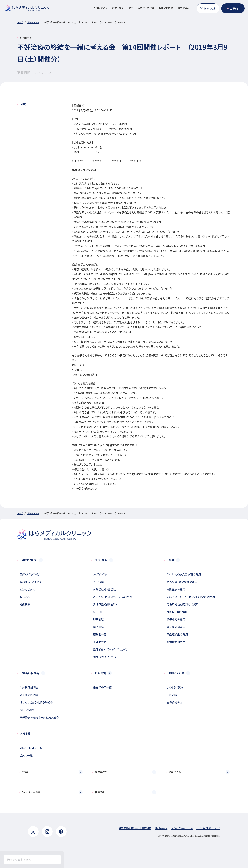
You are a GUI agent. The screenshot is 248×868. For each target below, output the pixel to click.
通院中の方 (183, 8)
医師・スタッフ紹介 (30, 574)
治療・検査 (118, 8)
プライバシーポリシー (182, 828)
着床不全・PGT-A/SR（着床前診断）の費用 (191, 597)
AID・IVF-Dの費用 (177, 612)
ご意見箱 (172, 695)
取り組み (25, 597)
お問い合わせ (166, 8)
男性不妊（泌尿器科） (105, 604)
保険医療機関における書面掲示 (135, 828)
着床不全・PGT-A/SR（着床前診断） (113, 597)
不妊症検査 (100, 642)
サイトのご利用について (208, 828)
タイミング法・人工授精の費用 (184, 574)
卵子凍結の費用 (176, 619)
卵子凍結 (98, 619)
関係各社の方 (175, 702)
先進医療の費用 (176, 589)
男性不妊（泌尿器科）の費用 (183, 604)
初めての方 (210, 8)
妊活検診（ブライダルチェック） (110, 649)
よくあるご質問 (175, 687)
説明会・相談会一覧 (31, 748)
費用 (131, 8)
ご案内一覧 (26, 755)
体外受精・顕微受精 (104, 589)
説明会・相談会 (146, 8)
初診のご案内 (27, 589)
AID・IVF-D (99, 612)
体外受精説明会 (29, 687)
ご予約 (234, 8)
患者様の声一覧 (102, 687)
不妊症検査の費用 (177, 634)
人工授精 (98, 582)
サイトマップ (161, 828)
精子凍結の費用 (176, 627)
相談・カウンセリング (105, 657)
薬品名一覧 (100, 634)
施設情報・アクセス (30, 582)
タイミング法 (100, 574)
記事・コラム (33, 22)
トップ (20, 22)
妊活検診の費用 (176, 642)
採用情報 (100, 792)
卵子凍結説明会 (29, 695)
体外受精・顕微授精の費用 (182, 582)
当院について (100, 8)
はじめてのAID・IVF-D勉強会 (36, 702)
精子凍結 (98, 627)
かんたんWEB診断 (31, 792)
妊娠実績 (25, 604)
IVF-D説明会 (27, 710)
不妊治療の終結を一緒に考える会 (39, 717)
